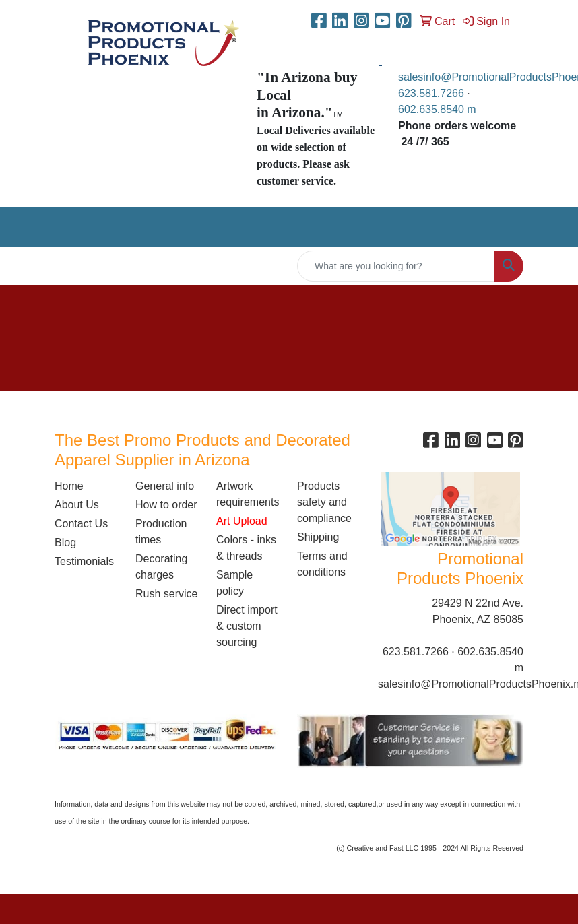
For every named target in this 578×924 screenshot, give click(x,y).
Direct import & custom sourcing (247, 626)
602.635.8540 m (439, 109)
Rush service (166, 594)
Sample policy (234, 583)
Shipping (318, 537)
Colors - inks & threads (246, 548)
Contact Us (81, 524)
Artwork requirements (248, 494)
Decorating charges (161, 567)
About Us (77, 505)
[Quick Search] (396, 266)
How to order (166, 505)
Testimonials (84, 561)
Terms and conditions (322, 564)
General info (165, 486)
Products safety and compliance (324, 502)
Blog (65, 542)
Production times (161, 532)
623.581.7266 (431, 93)
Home (69, 486)
